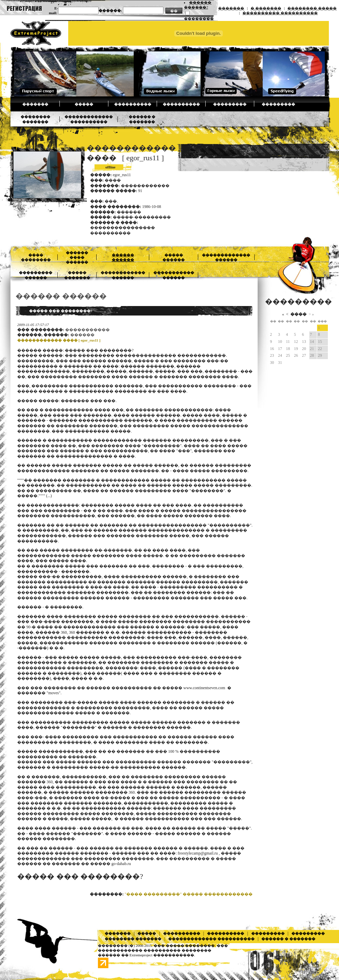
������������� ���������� (211, 939)
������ (82, 335)
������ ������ (61, 296)
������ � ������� (288, 939)
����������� (87, 330)
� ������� (266, 8)
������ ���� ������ (77, 258)
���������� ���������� (280, 13)
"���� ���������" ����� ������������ (189, 894)
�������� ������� (133, 939)
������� (231, 8)
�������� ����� (312, 8)
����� (84, 104)
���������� (133, 104)
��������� (230, 104)
